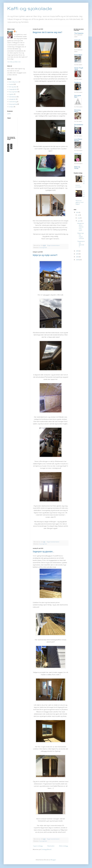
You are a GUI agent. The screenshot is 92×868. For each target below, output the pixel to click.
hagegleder (13, 89)
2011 (77, 254)
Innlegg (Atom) (46, 849)
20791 (9, 114)
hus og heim (43, 247)
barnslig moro (14, 82)
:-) (16, 32)
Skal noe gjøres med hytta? (79, 202)
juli (79, 215)
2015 (78, 212)
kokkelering (13, 102)
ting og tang (13, 104)
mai (79, 218)
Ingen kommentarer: (54, 245)
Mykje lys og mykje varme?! (45, 255)
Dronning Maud (77, 111)
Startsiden (51, 846)
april (79, 221)
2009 (78, 260)
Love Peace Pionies (78, 140)
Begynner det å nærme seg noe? (47, 32)
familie (11, 84)
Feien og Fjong (77, 167)
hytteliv (11, 94)
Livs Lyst (77, 40)
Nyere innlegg (38, 846)
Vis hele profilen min (14, 62)
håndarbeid (13, 97)
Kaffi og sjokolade (30, 8)
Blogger (53, 860)
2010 (78, 257)
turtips (11, 107)
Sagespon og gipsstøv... (43, 552)
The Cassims (79, 33)
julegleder (12, 99)
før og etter (13, 87)
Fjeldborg (78, 82)
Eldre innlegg (64, 846)
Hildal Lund (78, 154)
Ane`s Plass (78, 55)
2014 (78, 251)
